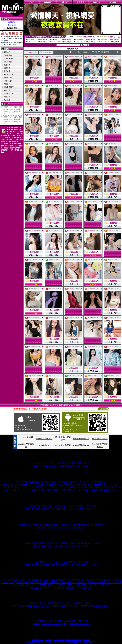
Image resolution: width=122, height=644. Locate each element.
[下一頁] (95, 52)
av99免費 (41, 528)
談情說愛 (7, 97)
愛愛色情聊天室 (59, 642)
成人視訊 (7, 100)
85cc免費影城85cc (81, 445)
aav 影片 (58, 562)
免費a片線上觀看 (74, 640)
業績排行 (7, 52)
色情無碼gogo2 (19, 606)
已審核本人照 (9, 93)
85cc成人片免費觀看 (96, 482)
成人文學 (60, 528)
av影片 (86, 466)
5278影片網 (61, 463)
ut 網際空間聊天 (66, 565)
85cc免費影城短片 (81, 439)
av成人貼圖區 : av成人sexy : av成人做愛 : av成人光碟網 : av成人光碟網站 (33, 580)
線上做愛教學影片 (101, 606)
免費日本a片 (31, 509)
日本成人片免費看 (75, 509)
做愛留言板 (48, 588)
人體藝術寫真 (65, 525)
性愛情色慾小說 (78, 528)
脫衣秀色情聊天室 (88, 642)
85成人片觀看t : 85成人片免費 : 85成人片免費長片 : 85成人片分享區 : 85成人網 (51, 583)
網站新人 (7, 84)
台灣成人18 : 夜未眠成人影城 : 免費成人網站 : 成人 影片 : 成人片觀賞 (79, 585)
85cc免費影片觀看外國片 (28, 482)
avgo (65, 546)
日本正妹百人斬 (58, 509)
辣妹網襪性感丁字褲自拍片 (39, 606)
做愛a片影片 (36, 588)
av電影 (36, 466)
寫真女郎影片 (97, 525)
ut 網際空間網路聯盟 (33, 565)
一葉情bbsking (85, 606)
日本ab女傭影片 (38, 603)
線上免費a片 (38, 640)
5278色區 (72, 463)
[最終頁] (107, 52)
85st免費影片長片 (100, 439)
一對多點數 (8, 78)
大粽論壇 (85, 546)
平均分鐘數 (8, 62)
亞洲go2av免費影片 (49, 466)
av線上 (50, 562)
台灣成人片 (60, 506)
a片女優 (48, 640)
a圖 (67, 528)
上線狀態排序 (9, 87)
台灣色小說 (74, 546)
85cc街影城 (44, 445)
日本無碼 (78, 603)
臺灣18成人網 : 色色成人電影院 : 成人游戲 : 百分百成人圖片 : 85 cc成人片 (87, 485)
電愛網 (36, 546)
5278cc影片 (37, 463)
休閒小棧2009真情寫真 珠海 (45, 525)
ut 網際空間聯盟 (51, 565)
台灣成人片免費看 (75, 506)
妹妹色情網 (73, 642)
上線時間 (7, 68)
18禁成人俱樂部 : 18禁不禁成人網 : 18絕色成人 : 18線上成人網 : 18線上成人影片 (82, 490)
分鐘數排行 (8, 55)
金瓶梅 (96, 543)
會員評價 (7, 65)
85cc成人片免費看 (63, 445)
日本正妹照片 (90, 509)
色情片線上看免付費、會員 (65, 606)
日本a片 (87, 603)
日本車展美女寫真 (81, 525)
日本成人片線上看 (55, 603)
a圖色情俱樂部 (33, 642)
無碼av (78, 466)
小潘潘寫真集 (25, 525)
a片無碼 (86, 640)
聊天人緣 (7, 71)
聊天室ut (95, 565)
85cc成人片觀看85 (44, 439)
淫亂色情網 (46, 642)
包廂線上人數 (9, 74)
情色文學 (51, 528)
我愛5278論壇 (83, 463)
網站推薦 (7, 90)
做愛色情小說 (72, 588)
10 (91, 52)
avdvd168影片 (69, 562)
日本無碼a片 (44, 509)
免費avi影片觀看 (67, 466)
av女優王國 (82, 562)
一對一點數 (8, 81)
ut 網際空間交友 (82, 565)
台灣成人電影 (47, 506)
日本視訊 (69, 603)
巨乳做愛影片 (86, 588)
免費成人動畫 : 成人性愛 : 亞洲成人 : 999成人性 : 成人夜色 (27, 485)
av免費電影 (40, 562)
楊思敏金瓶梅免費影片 (49, 543)
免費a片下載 (59, 640)
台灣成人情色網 (33, 506)
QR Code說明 (103, 409)
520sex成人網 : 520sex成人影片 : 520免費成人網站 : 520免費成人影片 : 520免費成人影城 (40, 487)
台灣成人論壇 (90, 506)
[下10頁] (101, 52)
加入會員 (12, 25)
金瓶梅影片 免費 (30, 543)
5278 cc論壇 (49, 463)
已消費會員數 (9, 58)
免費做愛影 (59, 588)
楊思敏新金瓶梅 (68, 543)
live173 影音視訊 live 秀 (51, 546)
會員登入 (12, 22)
